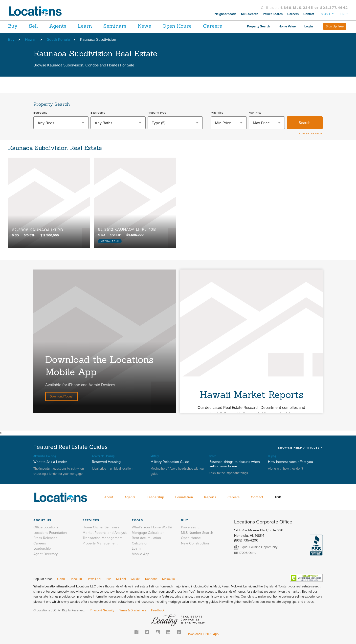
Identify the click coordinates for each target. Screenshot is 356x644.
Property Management (100, 543)
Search (305, 123)
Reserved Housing (106, 462)
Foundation (184, 497)
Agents (62, 26)
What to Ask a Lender (50, 462)
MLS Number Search (197, 533)
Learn (91, 26)
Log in (309, 26)
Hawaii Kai (94, 579)
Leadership (156, 497)
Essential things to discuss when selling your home (235, 464)
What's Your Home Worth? (152, 527)
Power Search (273, 14)
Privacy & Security (102, 610)
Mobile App (141, 554)
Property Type (157, 113)
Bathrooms (98, 113)
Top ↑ (279, 497)
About (109, 497)
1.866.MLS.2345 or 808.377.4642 (314, 8)
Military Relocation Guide (170, 462)
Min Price (217, 113)
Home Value (287, 26)
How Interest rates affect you (290, 462)
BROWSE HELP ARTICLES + (300, 448)
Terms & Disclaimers (133, 610)
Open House (189, 26)
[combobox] (61, 123)
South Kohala (58, 40)
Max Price (255, 113)
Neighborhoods (225, 14)
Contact (309, 14)
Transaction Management (102, 538)
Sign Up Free (335, 26)
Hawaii (31, 40)
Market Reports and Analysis (105, 533)
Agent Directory (45, 554)
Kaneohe (151, 579)
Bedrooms (40, 113)
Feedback (158, 610)
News (155, 26)
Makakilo (168, 579)
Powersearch (191, 527)
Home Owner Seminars (101, 527)
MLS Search (250, 14)
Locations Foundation (50, 533)
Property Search (258, 26)
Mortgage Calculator (148, 533)
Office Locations (46, 527)
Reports (210, 497)
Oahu (61, 579)
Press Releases (45, 538)
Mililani (121, 579)
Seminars (123, 26)
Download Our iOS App (203, 634)
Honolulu (76, 579)
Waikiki (135, 579)
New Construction (195, 543)
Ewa (109, 579)
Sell (35, 26)
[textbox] (61, 123)
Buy (13, 26)
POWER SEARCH (311, 134)
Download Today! (61, 396)
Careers (293, 14)
